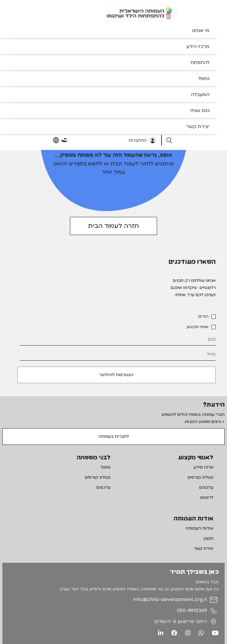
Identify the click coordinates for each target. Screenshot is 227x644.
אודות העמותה (199, 528)
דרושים (207, 497)
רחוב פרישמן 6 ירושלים (181, 621)
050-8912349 (192, 611)
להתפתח (200, 63)
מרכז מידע (203, 467)
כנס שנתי (200, 111)
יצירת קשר (198, 127)
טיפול (204, 79)
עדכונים (206, 487)
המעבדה (200, 95)
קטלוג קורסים (200, 477)
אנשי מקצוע (198, 327)
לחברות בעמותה (113, 436)
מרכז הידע (198, 47)
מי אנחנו (201, 31)
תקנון (208, 538)
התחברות (142, 140)
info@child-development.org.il (170, 600)
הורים (203, 316)
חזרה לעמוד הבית (113, 226)
